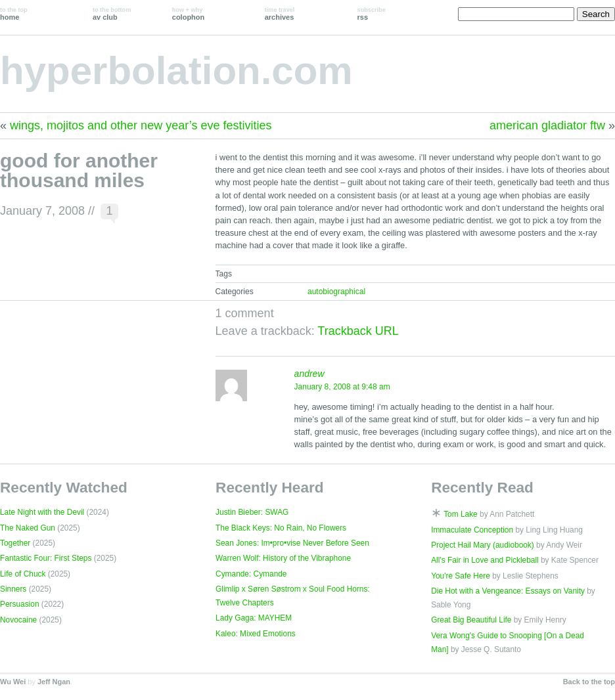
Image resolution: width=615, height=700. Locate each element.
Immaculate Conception (472, 530)
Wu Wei (13, 682)
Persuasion (20, 604)
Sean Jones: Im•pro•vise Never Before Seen (292, 543)
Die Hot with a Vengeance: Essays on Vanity (508, 591)
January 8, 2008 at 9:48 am (342, 387)
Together (15, 543)
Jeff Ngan (54, 682)
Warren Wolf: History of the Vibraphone (283, 558)
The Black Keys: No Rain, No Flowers (281, 528)
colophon (188, 14)
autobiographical (336, 292)
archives (280, 14)
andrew (309, 374)
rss (372, 14)
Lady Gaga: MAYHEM (254, 618)
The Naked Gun (28, 528)
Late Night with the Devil (42, 512)
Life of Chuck (23, 574)
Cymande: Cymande (251, 574)
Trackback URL (358, 331)
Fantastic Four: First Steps (46, 558)
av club (112, 14)
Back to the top (589, 682)
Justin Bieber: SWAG (252, 512)
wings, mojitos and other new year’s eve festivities (141, 125)
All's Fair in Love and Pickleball (485, 560)
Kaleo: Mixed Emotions (256, 634)
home (14, 14)
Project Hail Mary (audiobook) (483, 545)
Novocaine (18, 620)
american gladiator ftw (547, 125)
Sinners (13, 589)
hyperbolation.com (176, 71)
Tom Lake (461, 514)
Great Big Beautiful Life (471, 620)
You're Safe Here (461, 576)
